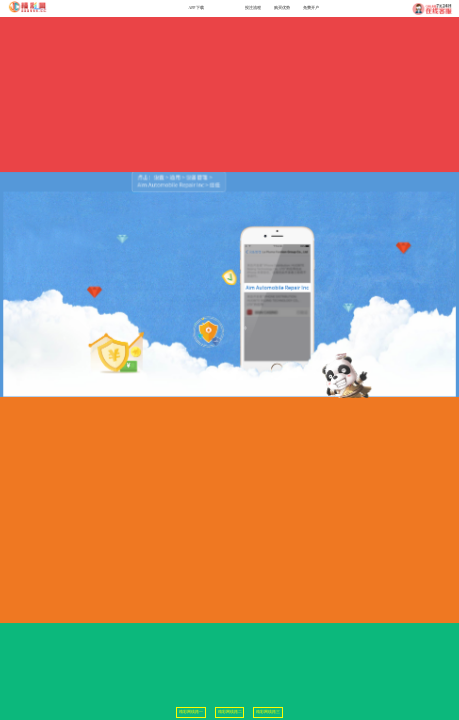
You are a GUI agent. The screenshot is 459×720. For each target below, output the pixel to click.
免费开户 (311, 8)
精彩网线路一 (191, 712)
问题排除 (225, 8)
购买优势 (282, 8)
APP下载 (196, 8)
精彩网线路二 (230, 712)
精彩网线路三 (268, 712)
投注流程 (253, 8)
